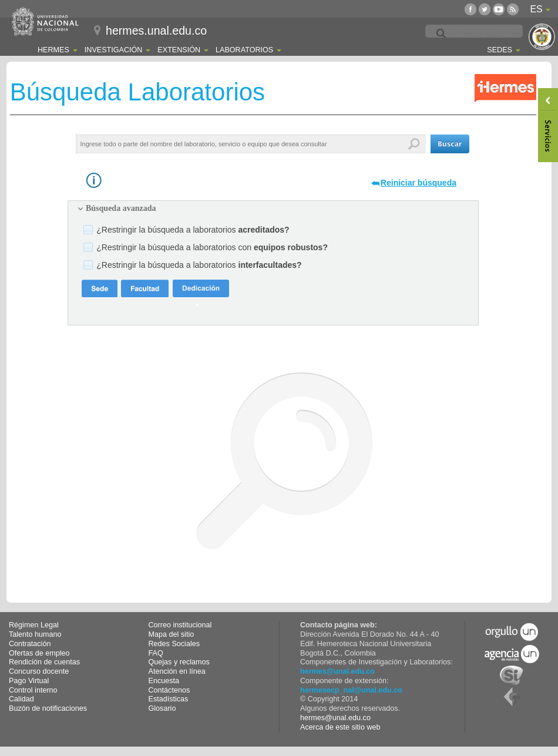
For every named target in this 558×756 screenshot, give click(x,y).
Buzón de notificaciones (48, 708)
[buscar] (502, 34)
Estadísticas (169, 699)
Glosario (162, 708)
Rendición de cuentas (44, 662)
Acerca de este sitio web (340, 727)
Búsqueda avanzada (121, 208)
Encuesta (164, 681)
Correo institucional (180, 625)
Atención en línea (177, 671)
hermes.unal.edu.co (156, 31)
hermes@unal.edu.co (337, 671)
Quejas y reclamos (179, 662)
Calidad (21, 699)
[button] (450, 144)
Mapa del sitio (172, 634)
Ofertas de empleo (39, 653)
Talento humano (35, 634)
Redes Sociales (174, 644)
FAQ (156, 653)
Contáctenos (169, 690)
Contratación (30, 644)
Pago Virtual (29, 681)
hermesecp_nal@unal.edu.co (351, 690)
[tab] (273, 209)
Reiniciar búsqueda (418, 183)
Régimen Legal (34, 625)
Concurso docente (39, 671)
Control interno (33, 690)
